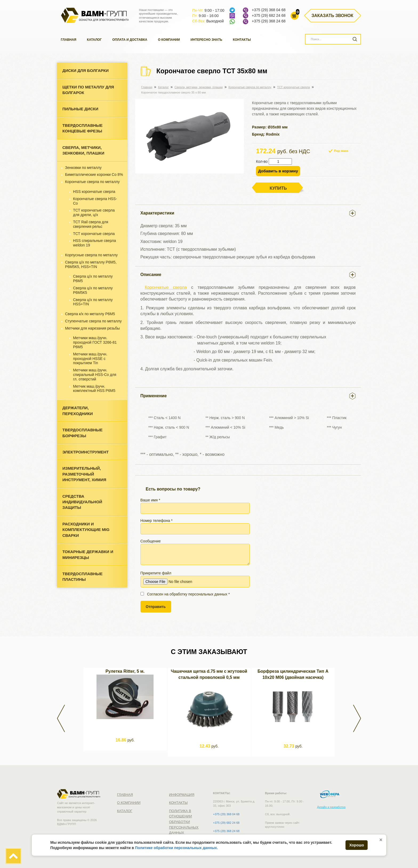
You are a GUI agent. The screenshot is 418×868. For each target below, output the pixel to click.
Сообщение (195, 552)
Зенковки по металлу (83, 168)
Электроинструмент (86, 452)
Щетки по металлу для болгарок (88, 90)
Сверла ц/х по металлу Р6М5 (93, 279)
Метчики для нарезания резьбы (92, 328)
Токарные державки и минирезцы (88, 554)
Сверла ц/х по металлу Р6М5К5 (93, 290)
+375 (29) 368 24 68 (269, 21)
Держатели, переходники (78, 411)
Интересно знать (206, 40)
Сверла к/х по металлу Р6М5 (90, 314)
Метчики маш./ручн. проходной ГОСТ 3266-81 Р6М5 (95, 342)
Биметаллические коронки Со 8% (94, 175)
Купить (278, 188)
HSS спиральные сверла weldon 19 (95, 243)
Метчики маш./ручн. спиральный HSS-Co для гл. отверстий (95, 375)
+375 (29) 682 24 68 (269, 15)
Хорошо (357, 845)
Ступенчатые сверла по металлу (93, 321)
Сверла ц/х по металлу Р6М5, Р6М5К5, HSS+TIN (91, 264)
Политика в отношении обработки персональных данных (184, 822)
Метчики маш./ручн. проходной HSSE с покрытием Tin (90, 359)
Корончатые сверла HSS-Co (95, 201)
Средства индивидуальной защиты (82, 502)
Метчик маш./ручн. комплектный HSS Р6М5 (94, 389)
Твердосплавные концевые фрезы (83, 128)
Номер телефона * (195, 526)
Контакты (242, 40)
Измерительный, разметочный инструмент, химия (84, 474)
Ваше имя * (195, 506)
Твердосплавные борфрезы (83, 433)
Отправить (156, 607)
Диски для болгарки (86, 70)
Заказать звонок (333, 16)
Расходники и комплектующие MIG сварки (86, 530)
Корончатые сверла (166, 287)
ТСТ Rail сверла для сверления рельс (91, 224)
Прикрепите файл (195, 579)
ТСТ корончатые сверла (94, 234)
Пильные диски (80, 109)
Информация (182, 795)
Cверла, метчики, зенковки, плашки (83, 150)
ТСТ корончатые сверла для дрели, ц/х (94, 212)
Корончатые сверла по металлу (92, 182)
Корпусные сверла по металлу (91, 255)
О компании (169, 40)
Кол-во (262, 161)
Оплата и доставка (130, 40)
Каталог (94, 40)
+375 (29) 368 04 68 (269, 10)
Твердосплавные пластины (83, 577)
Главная (69, 40)
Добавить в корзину (278, 171)
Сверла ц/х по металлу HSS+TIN (93, 302)
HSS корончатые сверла (94, 192)
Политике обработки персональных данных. (177, 848)
